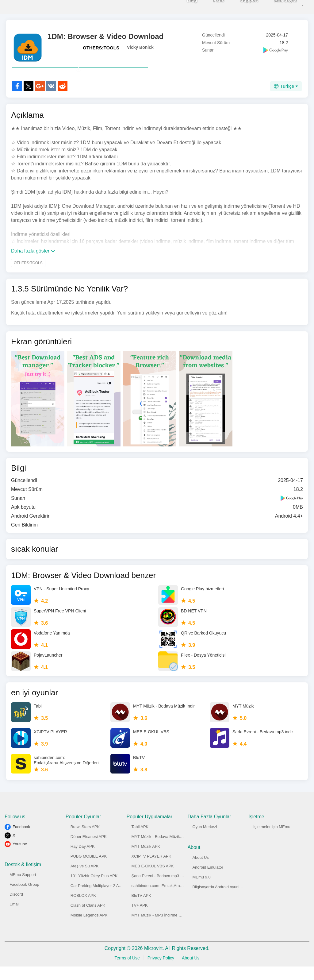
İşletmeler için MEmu (272, 840)
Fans (208, 7)
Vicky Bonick (140, 47)
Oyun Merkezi (205, 840)
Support (239, 7)
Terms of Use (127, 971)
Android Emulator (208, 881)
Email (15, 918)
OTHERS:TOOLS (101, 48)
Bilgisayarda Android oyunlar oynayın (225, 900)
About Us (200, 871)
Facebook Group (24, 898)
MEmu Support (23, 888)
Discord (16, 908)
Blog (182, 7)
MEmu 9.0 (201, 891)
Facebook (21, 840)
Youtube (20, 857)
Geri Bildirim (24, 538)
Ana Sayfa (275, 7)
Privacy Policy (161, 971)
